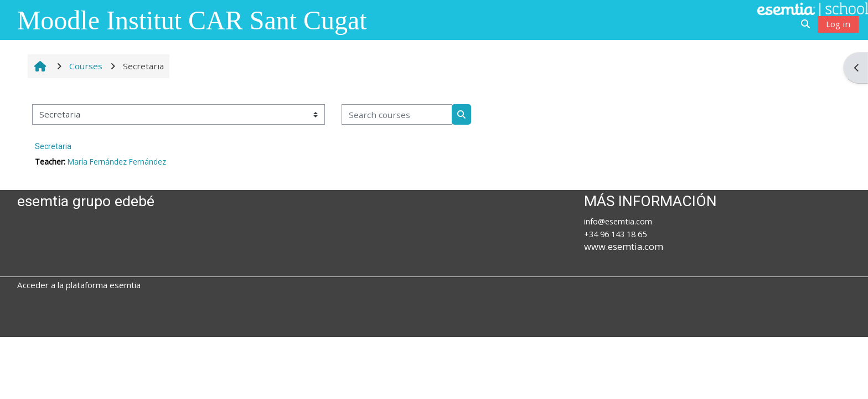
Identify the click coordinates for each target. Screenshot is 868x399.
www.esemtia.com (624, 246)
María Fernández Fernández (117, 162)
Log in (838, 24)
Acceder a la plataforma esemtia (79, 285)
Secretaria (53, 146)
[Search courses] (397, 114)
